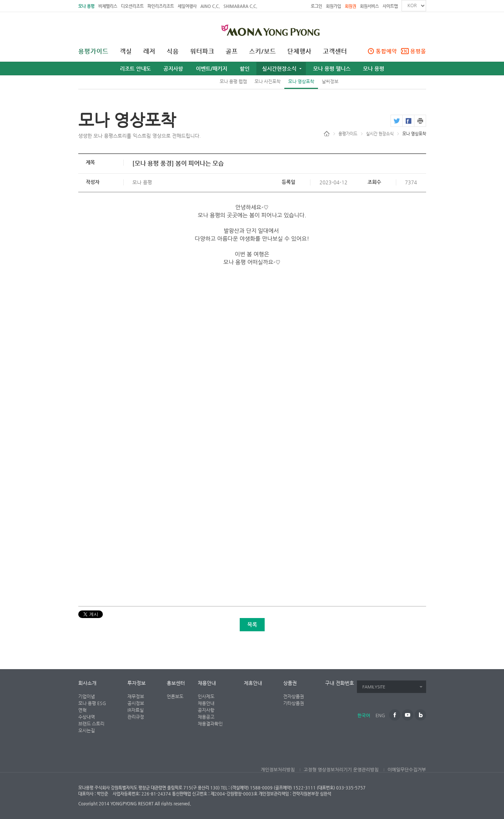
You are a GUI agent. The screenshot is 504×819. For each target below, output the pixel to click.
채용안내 (207, 683)
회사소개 (87, 683)
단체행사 (299, 51)
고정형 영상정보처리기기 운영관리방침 (341, 770)
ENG (380, 716)
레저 (149, 51)
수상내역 (87, 717)
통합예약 (386, 51)
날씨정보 (330, 81)
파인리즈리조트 (161, 6)
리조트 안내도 (135, 69)
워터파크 (202, 51)
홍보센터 (176, 683)
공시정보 (136, 703)
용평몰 (418, 51)
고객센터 (335, 51)
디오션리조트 (132, 6)
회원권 (350, 6)
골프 (232, 51)
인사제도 (206, 696)
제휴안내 (253, 683)
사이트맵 (390, 6)
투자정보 (136, 683)
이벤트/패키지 (212, 69)
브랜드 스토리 (91, 724)
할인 (245, 69)
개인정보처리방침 (278, 770)
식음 (173, 51)
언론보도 (175, 696)
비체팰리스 (108, 6)
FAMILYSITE (374, 687)
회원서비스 (369, 6)
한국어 (364, 716)
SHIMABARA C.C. (240, 6)
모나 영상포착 (301, 81)
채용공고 (206, 717)
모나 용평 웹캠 (233, 81)
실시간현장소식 (279, 69)
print (420, 121)
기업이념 (87, 696)
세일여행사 (187, 6)
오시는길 (87, 730)
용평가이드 (93, 51)
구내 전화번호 (340, 683)
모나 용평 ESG (92, 703)
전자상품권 (294, 696)
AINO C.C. (210, 6)
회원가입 (333, 6)
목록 (252, 624)
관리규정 (136, 717)
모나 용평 (86, 6)
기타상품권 (294, 703)
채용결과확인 (210, 724)
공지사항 (173, 69)
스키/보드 (263, 51)
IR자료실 (136, 710)
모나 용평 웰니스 (332, 69)
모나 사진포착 (268, 81)
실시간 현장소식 (380, 134)
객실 (126, 51)
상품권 (290, 683)
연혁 (82, 710)
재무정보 (136, 696)
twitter (396, 121)
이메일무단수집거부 (407, 770)
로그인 (316, 6)
